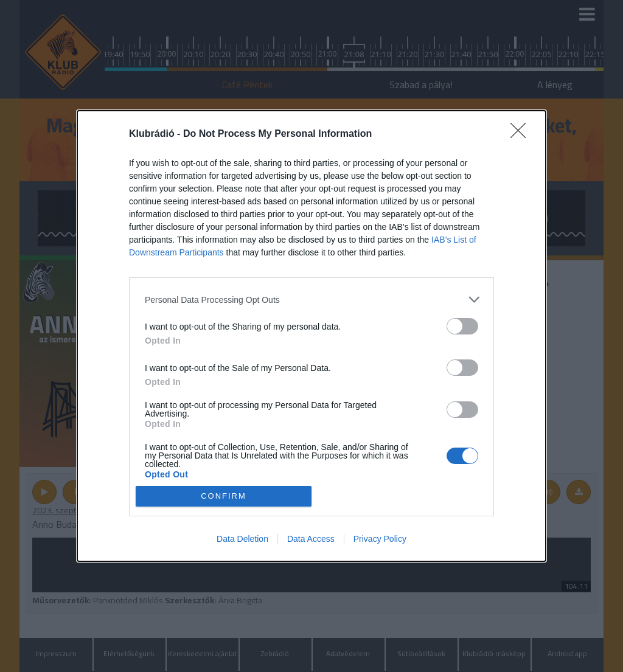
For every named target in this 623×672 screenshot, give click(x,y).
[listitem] (311, 300)
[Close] (522, 134)
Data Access (311, 539)
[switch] (462, 326)
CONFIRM (224, 496)
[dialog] (311, 336)
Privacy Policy (380, 539)
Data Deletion (242, 539)
